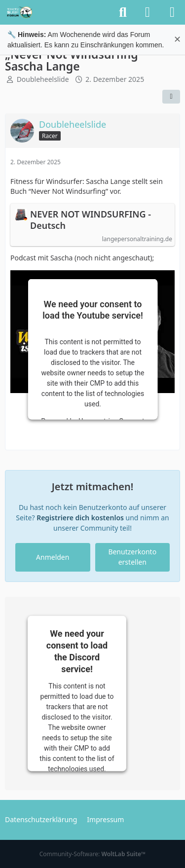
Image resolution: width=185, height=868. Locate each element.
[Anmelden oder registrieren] (148, 12)
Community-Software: (93, 854)
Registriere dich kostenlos (80, 518)
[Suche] (123, 12)
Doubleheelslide (43, 79)
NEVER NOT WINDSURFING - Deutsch (91, 220)
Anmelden (53, 557)
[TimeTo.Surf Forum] (20, 12)
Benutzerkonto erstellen (132, 557)
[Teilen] (171, 97)
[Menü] (172, 12)
